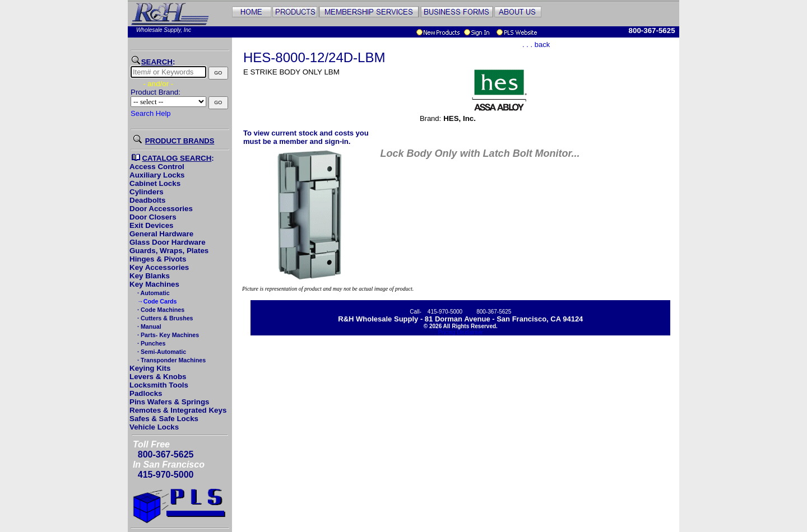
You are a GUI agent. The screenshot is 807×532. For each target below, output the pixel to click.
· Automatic (153, 293)
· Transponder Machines (171, 360)
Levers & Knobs (158, 377)
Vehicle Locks (154, 427)
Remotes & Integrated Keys (178, 410)
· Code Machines (160, 310)
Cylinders (147, 192)
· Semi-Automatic (161, 352)
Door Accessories (161, 209)
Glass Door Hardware (168, 242)
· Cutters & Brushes (164, 318)
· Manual (149, 326)
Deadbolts (147, 200)
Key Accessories (159, 267)
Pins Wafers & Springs (169, 402)
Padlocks (146, 393)
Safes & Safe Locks (164, 419)
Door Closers (153, 217)
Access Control (157, 167)
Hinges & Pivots (158, 259)
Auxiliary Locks (157, 175)
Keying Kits (150, 368)
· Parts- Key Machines (167, 335)
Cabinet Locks (155, 183)
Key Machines (154, 284)
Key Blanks (150, 276)
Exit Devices (152, 225)
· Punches (150, 343)
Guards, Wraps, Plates (169, 251)
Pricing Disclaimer (461, 332)
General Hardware (161, 234)
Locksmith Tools (159, 385)
